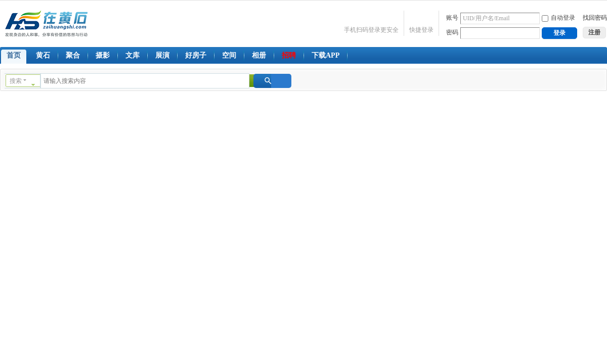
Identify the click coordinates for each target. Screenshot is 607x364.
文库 (133, 55)
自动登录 (558, 18)
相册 (259, 55)
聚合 (73, 55)
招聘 (289, 55)
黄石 (43, 55)
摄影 (103, 55)
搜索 (16, 81)
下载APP (326, 55)
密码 (452, 32)
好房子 (196, 55)
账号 (452, 18)
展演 (162, 55)
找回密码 (595, 18)
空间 (229, 55)
